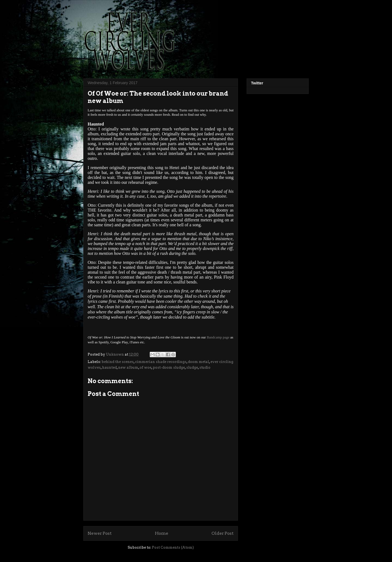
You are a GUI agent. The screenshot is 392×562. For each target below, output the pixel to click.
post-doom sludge (169, 367)
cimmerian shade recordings (161, 362)
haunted (109, 367)
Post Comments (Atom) (173, 547)
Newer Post (100, 533)
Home (162, 533)
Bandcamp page (218, 337)
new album (128, 367)
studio (205, 367)
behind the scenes (118, 362)
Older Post (223, 533)
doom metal (198, 362)
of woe (146, 367)
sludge (192, 367)
